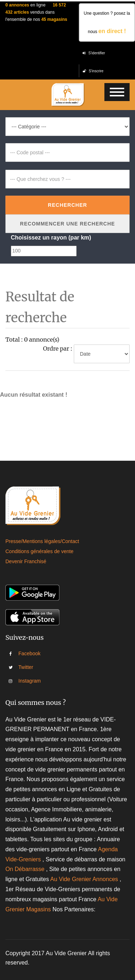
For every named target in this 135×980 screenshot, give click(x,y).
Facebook (23, 653)
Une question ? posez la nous (107, 22)
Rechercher (67, 205)
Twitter (23, 667)
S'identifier (94, 53)
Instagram (23, 681)
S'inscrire (93, 71)
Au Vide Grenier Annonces (85, 879)
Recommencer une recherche (68, 224)
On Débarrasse (25, 869)
